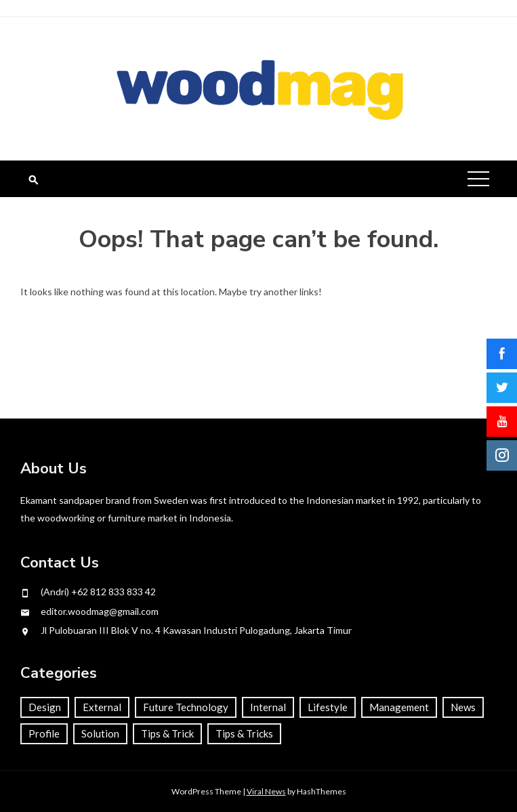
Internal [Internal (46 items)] (268, 707)
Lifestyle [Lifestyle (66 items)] (328, 707)
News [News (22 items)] (463, 707)
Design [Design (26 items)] (45, 707)
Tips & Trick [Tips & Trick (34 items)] (167, 733)
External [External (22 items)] (102, 707)
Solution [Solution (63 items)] (100, 733)
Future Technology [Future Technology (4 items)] (186, 707)
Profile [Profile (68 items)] (44, 733)
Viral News (266, 791)
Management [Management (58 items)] (399, 707)
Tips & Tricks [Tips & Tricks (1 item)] (244, 733)
